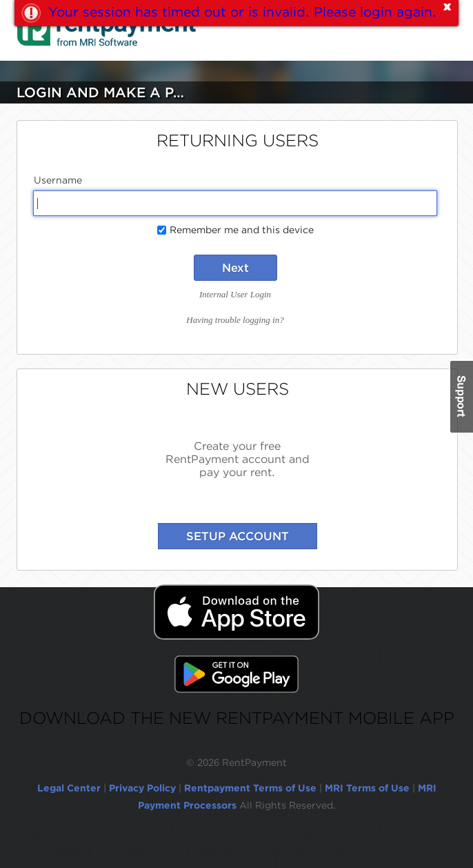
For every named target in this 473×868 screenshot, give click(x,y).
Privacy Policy (142, 788)
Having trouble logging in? (235, 320)
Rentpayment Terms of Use (250, 788)
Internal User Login (235, 294)
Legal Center (69, 788)
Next (235, 268)
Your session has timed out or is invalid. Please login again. (242, 12)
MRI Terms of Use (367, 788)
